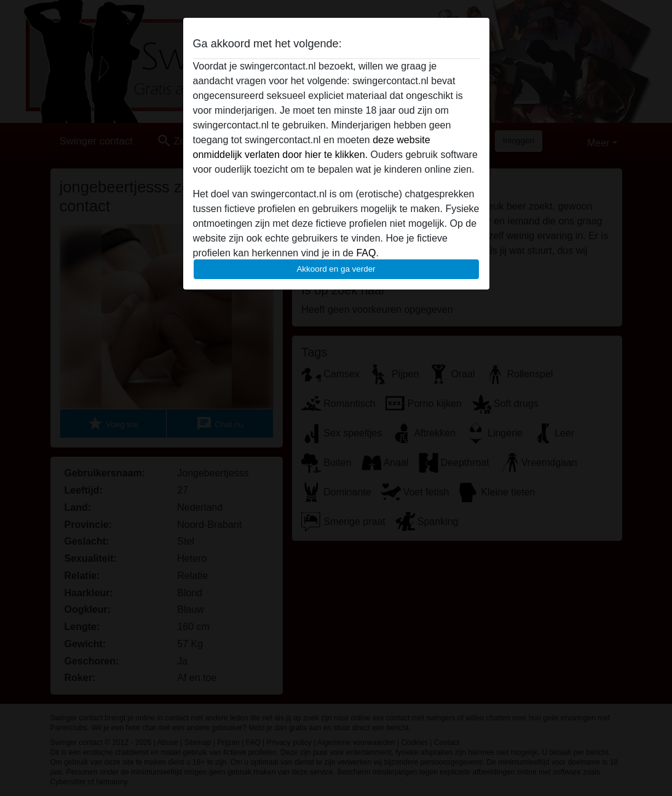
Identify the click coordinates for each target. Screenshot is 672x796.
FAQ (366, 253)
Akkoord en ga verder (336, 269)
